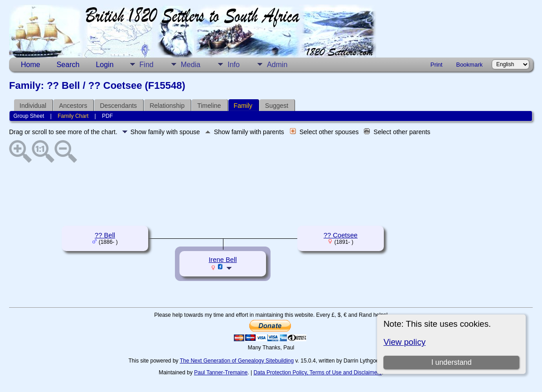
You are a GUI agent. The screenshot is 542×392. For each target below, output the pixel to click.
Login (104, 65)
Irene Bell (223, 260)
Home (31, 65)
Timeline (209, 106)
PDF (107, 116)
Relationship (167, 106)
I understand (452, 362)
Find (147, 65)
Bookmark (469, 65)
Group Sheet (29, 116)
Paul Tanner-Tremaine (221, 373)
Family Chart (73, 116)
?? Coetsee (341, 235)
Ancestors (73, 106)
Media (191, 65)
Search (68, 65)
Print (437, 65)
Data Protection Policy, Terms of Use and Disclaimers (317, 373)
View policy (404, 342)
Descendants (118, 106)
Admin (277, 65)
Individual (33, 106)
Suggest (277, 106)
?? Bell (105, 235)
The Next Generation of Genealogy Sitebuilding (237, 361)
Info (234, 65)
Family (243, 106)
